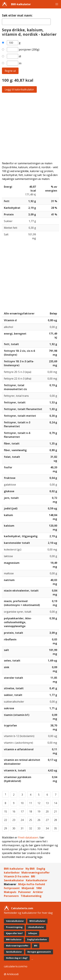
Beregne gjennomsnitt (39, 952)
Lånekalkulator (36, 927)
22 (6, 820)
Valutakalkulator (15, 921)
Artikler (38, 892)
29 (6, 828)
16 (14, 811)
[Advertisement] (30, 127)
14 (55, 803)
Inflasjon (33, 933)
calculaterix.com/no (16, 966)
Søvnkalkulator (14, 880)
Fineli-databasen (28, 837)
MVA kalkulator (37, 921)
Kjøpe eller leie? (14, 933)
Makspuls (10, 892)
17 (22, 811)
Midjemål (28, 888)
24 (22, 820)
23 (14, 820)
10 (22, 803)
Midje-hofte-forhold (32, 884)
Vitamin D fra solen (17, 876)
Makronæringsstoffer (36, 873)
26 (39, 820)
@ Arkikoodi (11, 974)
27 (47, 820)
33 (39, 828)
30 (14, 828)
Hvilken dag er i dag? (17, 958)
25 (31, 820)
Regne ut (10, 71)
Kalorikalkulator (37, 880)
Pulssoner (25, 892)
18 (31, 811)
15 (6, 811)
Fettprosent (12, 888)
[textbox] (26, 22)
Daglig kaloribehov (37, 939)
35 (55, 828)
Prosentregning (14, 927)
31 (22, 828)
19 (39, 811)
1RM (39, 888)
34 (47, 828)
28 (55, 820)
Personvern (11, 896)
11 (31, 803)
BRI (33, 876)
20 (47, 811)
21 (55, 811)
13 (47, 803)
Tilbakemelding (31, 896)
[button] (57, 4)
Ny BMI (30, 869)
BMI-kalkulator (21, 4)
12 (39, 803)
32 (31, 828)
